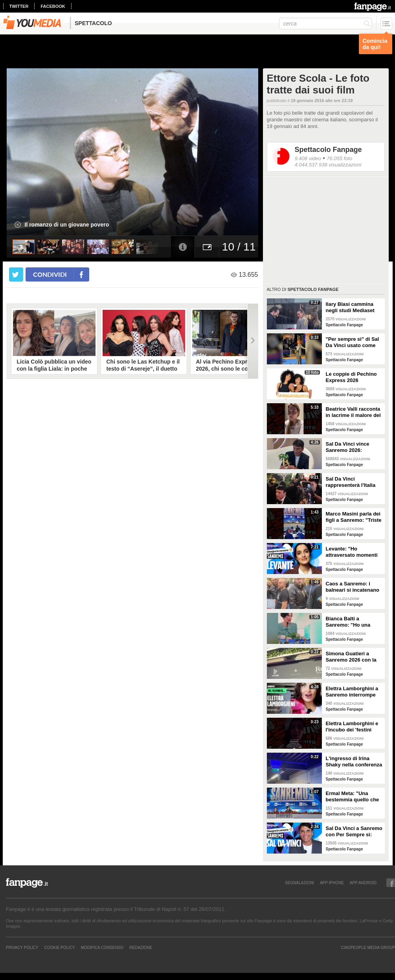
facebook (53, 6)
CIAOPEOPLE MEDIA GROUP (368, 947)
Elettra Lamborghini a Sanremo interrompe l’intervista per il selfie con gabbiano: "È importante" (353, 692)
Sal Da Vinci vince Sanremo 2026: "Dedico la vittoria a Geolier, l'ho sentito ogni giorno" (350, 447)
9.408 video (308, 158)
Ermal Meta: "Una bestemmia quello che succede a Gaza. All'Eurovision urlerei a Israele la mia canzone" (354, 797)
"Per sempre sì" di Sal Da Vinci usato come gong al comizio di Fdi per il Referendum (353, 342)
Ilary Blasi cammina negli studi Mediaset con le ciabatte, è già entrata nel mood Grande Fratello (351, 307)
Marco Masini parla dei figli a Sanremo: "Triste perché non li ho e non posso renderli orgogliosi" (354, 517)
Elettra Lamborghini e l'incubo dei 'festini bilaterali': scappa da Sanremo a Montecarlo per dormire (353, 727)
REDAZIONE (141, 947)
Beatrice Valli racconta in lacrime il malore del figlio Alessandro (353, 412)
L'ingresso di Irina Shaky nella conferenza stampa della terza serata (354, 762)
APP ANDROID (363, 883)
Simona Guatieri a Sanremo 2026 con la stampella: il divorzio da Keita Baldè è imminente (351, 657)
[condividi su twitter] (16, 274)
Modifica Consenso (102, 947)
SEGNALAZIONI (299, 883)
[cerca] (326, 24)
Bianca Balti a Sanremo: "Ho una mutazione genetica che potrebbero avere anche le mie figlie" (352, 622)
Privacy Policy (22, 947)
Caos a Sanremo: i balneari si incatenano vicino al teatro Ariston (353, 587)
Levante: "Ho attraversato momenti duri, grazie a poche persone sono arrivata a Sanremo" (353, 552)
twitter (19, 6)
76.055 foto (339, 158)
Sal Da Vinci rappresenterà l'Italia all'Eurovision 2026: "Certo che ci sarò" (351, 482)
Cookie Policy (59, 947)
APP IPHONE (332, 883)
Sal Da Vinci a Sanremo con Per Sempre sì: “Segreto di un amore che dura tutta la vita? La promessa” (354, 832)
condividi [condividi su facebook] (50, 274)
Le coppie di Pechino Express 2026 (351, 377)
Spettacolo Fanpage (328, 150)
